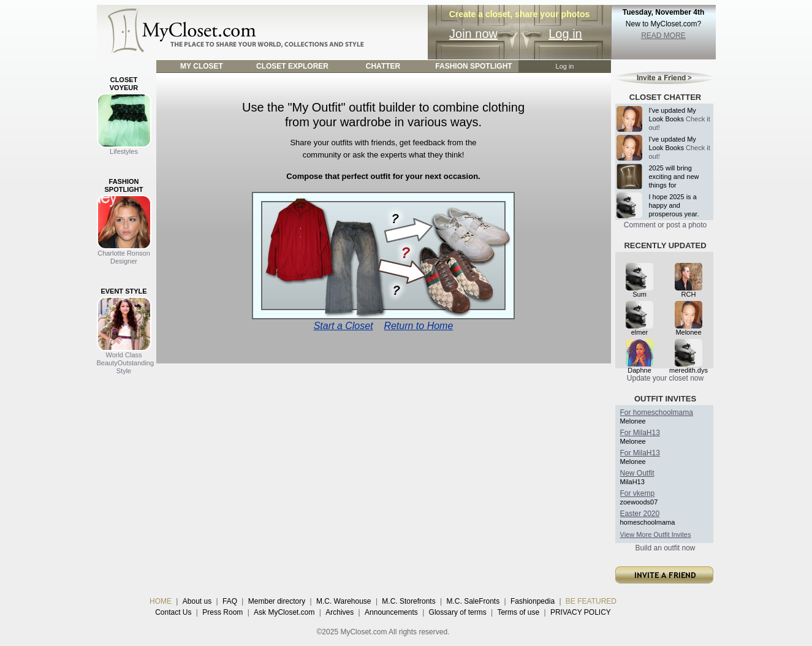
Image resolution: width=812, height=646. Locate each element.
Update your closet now (665, 378)
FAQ (230, 601)
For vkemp (638, 493)
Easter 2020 (640, 514)
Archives (340, 612)
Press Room (222, 612)
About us (197, 601)
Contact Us (173, 612)
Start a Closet (343, 326)
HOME (161, 601)
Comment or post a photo (665, 225)
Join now (473, 34)
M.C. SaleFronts (473, 601)
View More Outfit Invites (656, 534)
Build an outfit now (665, 548)
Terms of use (518, 612)
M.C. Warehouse (344, 601)
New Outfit (637, 473)
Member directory (277, 601)
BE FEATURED (591, 601)
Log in (565, 34)
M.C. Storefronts (408, 601)
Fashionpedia (533, 601)
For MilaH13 (640, 433)
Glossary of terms (458, 612)
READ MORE (663, 36)
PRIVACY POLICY (581, 612)
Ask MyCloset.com (284, 612)
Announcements (391, 612)
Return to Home (418, 326)
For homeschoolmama (657, 412)
